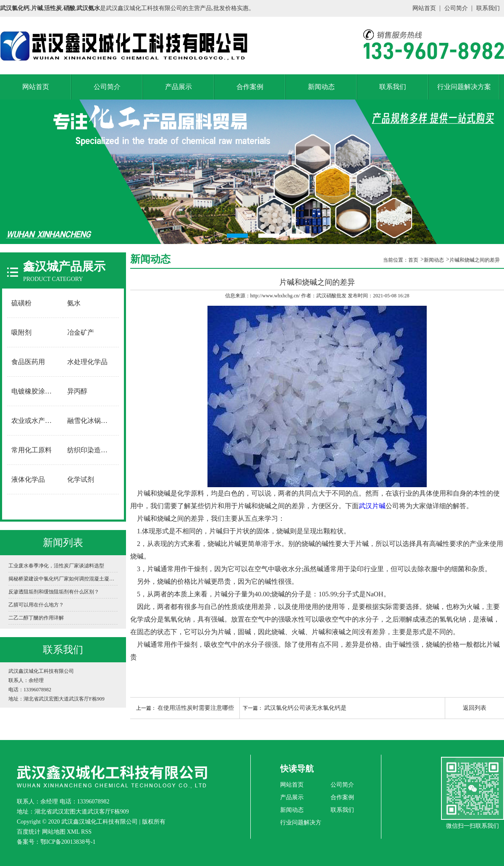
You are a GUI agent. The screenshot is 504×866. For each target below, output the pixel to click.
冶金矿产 (81, 332)
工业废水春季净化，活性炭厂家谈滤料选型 (56, 566)
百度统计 (29, 832)
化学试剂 (81, 479)
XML (73, 832)
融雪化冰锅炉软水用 (91, 421)
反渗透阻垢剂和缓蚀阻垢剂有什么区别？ (54, 592)
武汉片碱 (372, 506)
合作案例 (250, 87)
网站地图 (54, 832)
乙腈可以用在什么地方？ (36, 605)
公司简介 (456, 8)
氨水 (74, 303)
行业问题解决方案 (464, 87)
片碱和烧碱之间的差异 (475, 260)
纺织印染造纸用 (91, 450)
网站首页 (424, 8)
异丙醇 (77, 391)
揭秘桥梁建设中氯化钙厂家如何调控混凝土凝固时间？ (63, 579)
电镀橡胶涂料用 (35, 391)
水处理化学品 (87, 362)
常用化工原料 (31, 450)
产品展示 (178, 87)
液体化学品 (28, 479)
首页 (413, 260)
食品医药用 (28, 362)
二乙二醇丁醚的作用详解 (36, 618)
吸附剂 (21, 332)
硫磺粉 (21, 303)
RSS (86, 832)
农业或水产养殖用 (35, 421)
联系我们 (488, 8)
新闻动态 (321, 87)
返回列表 (475, 708)
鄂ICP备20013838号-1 (68, 842)
